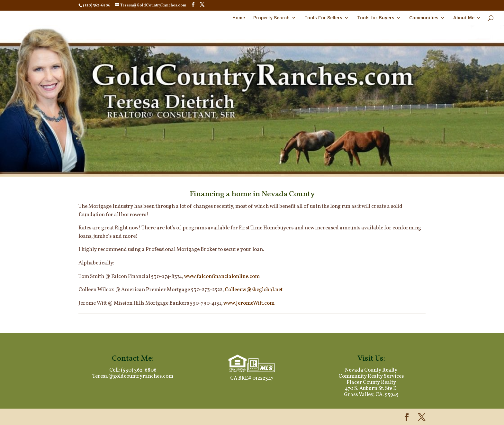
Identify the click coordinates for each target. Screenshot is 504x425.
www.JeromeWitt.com (249, 303)
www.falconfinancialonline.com (222, 277)
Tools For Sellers (323, 18)
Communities (424, 18)
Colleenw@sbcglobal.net (254, 290)
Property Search (271, 18)
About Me (464, 18)
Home (239, 18)
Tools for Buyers (376, 18)
